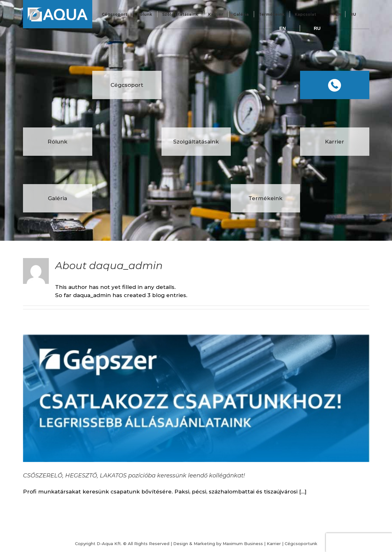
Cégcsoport (114, 14)
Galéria (241, 14)
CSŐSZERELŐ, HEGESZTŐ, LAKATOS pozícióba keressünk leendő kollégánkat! (134, 476)
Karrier (216, 14)
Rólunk (145, 14)
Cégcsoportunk (301, 544)
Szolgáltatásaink (180, 14)
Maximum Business (243, 544)
